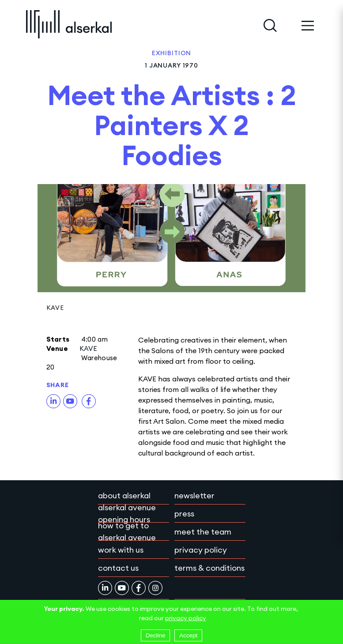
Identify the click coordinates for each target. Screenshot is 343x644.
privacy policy (186, 618)
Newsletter (194, 495)
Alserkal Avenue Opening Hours (127, 513)
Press (184, 514)
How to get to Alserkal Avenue (127, 531)
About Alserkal (124, 495)
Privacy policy (201, 550)
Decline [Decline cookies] (155, 635)
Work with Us (121, 550)
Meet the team (203, 532)
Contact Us (118, 568)
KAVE (55, 308)
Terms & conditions (209, 568)
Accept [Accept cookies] (188, 635)
